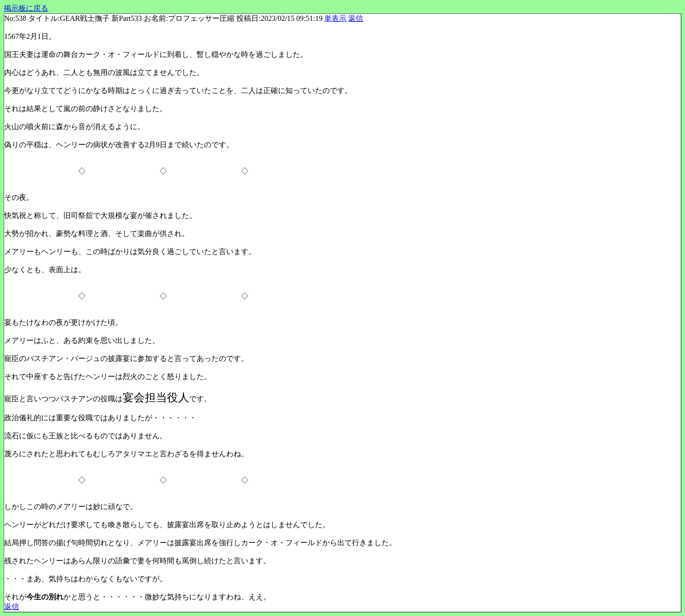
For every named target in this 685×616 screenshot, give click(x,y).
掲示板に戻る (26, 8)
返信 (356, 18)
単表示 (335, 18)
